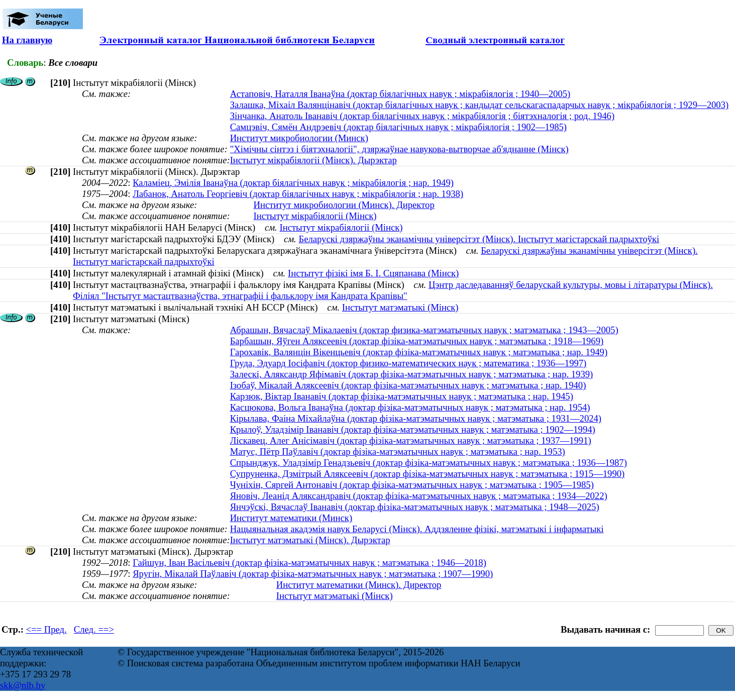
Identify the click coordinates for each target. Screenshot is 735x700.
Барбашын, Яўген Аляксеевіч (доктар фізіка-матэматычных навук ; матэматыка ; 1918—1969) (417, 341)
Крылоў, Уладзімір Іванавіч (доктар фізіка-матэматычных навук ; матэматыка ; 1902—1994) (413, 429)
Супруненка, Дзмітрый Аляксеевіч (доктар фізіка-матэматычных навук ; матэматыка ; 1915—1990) (428, 474)
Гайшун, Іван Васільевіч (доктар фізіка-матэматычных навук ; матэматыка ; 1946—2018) (309, 563)
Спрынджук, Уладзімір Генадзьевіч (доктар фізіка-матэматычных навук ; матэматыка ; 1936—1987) (429, 463)
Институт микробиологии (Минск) (299, 138)
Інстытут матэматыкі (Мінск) (400, 307)
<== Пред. (46, 629)
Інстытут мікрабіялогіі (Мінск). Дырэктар (313, 160)
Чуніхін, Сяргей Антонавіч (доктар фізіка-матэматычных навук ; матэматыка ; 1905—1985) (412, 485)
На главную (27, 40)
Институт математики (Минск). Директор (359, 585)
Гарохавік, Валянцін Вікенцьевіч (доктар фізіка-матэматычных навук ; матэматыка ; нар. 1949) (419, 352)
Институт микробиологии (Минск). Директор (344, 205)
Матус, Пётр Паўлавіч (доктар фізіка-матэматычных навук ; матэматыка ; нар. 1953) (398, 452)
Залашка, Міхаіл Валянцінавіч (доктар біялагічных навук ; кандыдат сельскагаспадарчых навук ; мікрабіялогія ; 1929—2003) (480, 105)
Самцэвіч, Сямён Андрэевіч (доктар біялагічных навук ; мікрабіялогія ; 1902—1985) (398, 127)
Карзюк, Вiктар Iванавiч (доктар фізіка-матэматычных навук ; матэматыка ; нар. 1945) (402, 396)
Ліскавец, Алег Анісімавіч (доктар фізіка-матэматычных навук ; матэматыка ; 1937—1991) (411, 440)
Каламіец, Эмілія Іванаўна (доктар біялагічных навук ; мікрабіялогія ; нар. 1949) (293, 183)
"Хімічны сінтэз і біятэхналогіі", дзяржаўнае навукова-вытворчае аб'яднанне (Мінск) (399, 149)
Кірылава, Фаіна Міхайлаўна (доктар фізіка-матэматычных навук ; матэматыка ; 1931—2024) (416, 418)
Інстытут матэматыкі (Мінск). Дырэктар (310, 540)
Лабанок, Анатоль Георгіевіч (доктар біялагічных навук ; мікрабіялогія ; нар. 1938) (298, 194)
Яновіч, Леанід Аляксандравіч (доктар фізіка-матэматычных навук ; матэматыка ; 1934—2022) (419, 496)
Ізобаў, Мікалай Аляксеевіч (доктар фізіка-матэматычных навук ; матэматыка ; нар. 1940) (408, 385)
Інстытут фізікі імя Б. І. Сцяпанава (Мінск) (373, 273)
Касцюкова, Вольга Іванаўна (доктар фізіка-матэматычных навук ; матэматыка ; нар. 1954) (410, 407)
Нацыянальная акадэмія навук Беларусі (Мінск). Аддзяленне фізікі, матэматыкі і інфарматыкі (417, 529)
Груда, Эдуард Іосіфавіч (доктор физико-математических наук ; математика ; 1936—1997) (408, 363)
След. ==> (94, 629)
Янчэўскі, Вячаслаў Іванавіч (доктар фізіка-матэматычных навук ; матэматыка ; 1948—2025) (415, 507)
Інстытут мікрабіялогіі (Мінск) (315, 216)
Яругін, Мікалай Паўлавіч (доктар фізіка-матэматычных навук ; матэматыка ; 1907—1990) (313, 574)
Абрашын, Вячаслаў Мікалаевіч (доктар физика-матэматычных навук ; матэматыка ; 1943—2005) (424, 330)
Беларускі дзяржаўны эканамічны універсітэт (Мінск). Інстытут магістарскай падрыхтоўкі (479, 239)
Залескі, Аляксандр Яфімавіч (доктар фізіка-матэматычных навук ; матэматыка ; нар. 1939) (412, 374)
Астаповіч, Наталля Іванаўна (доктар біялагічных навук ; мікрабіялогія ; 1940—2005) (400, 94)
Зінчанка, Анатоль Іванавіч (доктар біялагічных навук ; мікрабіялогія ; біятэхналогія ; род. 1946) (422, 116)
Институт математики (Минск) (291, 518)
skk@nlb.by (23, 685)
